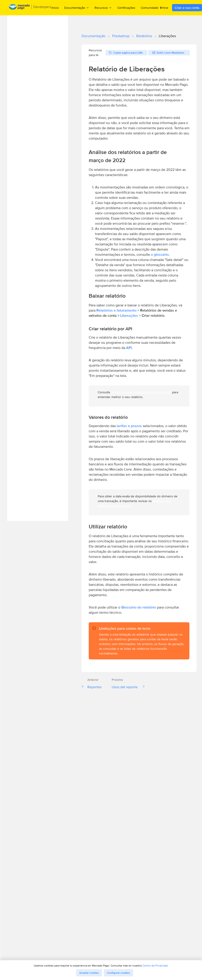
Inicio (55, 8)
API (129, 348)
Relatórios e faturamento (116, 310)
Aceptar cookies (89, 973)
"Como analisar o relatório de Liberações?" (141, 392)
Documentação (93, 36)
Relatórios (144, 36)
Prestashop (121, 36)
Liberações (130, 316)
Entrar (164, 8)
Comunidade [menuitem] (152, 8)
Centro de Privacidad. (155, 965)
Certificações (126, 8)
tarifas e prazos (129, 426)
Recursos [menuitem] (103, 8)
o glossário (160, 255)
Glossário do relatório (139, 607)
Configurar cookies (118, 973)
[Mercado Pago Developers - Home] (30, 8)
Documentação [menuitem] (77, 8)
